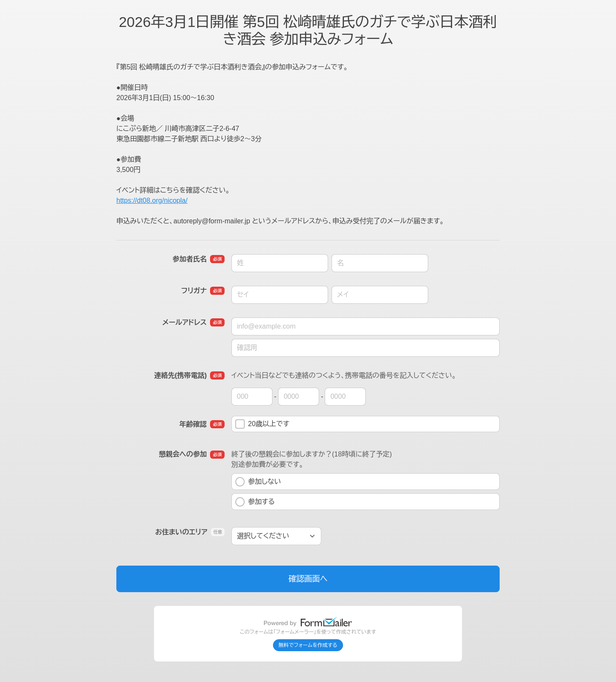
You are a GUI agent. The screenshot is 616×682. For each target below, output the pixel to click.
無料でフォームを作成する (308, 645)
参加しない (258, 482)
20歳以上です (262, 424)
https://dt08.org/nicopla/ (152, 200)
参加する (255, 502)
